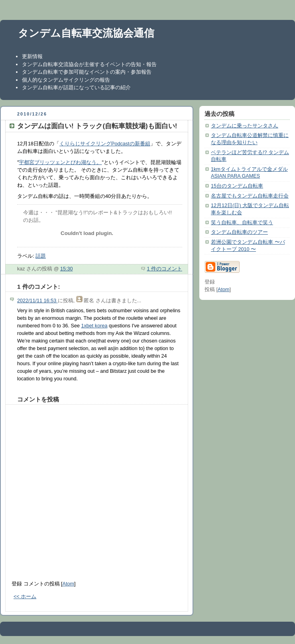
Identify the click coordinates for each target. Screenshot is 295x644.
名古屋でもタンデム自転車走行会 (250, 196)
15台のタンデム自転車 (237, 186)
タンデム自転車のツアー (239, 232)
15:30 (67, 269)
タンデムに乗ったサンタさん (245, 126)
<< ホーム (25, 597)
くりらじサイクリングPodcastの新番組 (105, 144)
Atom (68, 584)
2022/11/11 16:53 (37, 301)
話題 (41, 256)
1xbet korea (94, 326)
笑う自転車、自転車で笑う (242, 223)
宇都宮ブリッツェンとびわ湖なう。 (60, 162)
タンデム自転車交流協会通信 (86, 33)
